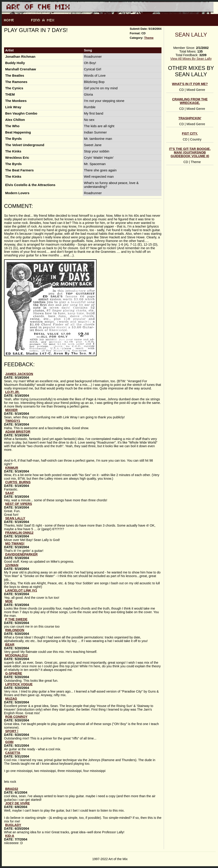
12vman (12, 565)
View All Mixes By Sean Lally (191, 59)
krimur (12, 468)
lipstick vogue (19, 684)
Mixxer (11, 410)
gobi (9, 742)
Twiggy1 (13, 421)
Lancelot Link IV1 (21, 590)
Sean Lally (191, 35)
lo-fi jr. (12, 392)
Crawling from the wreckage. (190, 101)
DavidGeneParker (21, 554)
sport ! (12, 731)
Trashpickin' (190, 118)
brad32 (12, 789)
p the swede (16, 619)
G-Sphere (14, 673)
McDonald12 (16, 655)
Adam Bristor (18, 432)
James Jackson (19, 374)
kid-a (10, 836)
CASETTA (13, 753)
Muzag (11, 699)
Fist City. (190, 134)
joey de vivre (17, 803)
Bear (10, 645)
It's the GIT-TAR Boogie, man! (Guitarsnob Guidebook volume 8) (190, 152)
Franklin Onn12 (19, 533)
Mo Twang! (15, 543)
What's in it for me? (190, 84)
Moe (9, 601)
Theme (149, 38)
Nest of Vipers (19, 504)
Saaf (10, 493)
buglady (13, 825)
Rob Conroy (16, 717)
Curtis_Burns (18, 482)
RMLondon (15, 630)
